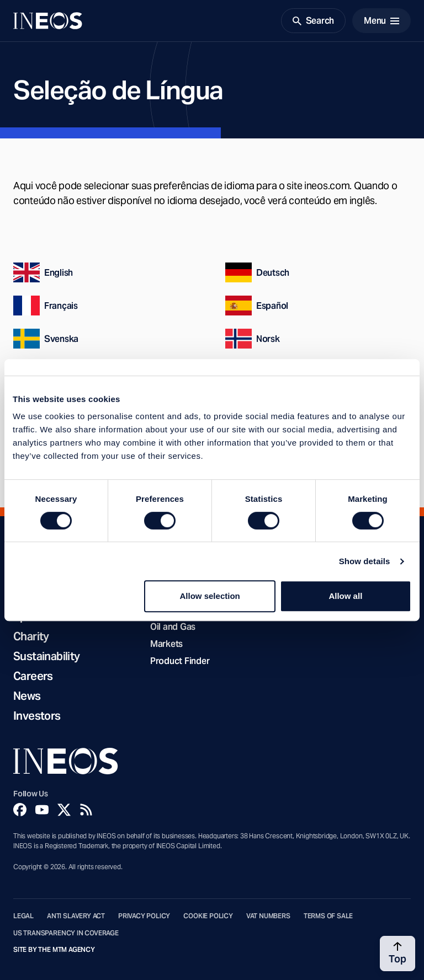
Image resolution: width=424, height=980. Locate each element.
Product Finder (180, 661)
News (27, 696)
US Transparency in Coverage (66, 933)
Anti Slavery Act (76, 916)
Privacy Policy (144, 916)
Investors (37, 716)
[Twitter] (64, 810)
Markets (166, 644)
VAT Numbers (268, 916)
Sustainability (47, 656)
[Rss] (86, 810)
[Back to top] (397, 954)
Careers (33, 676)
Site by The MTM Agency (54, 950)
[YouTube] (42, 810)
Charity (31, 636)
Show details (365, 561)
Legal (23, 916)
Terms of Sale (328, 916)
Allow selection (210, 596)
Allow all (345, 596)
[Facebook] (20, 810)
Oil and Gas (173, 627)
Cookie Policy (208, 916)
